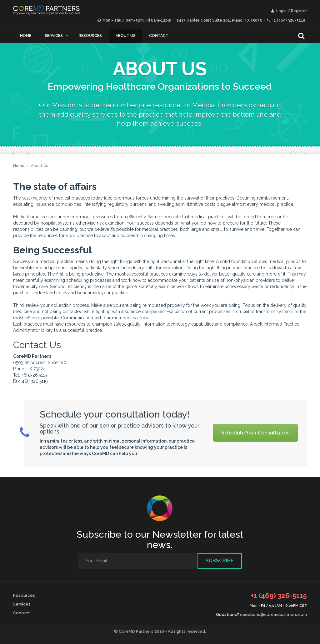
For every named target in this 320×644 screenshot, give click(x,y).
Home (26, 36)
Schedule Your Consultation (255, 433)
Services (54, 36)
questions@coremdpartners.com (273, 614)
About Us (126, 36)
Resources (90, 36)
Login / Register (289, 11)
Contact (159, 36)
